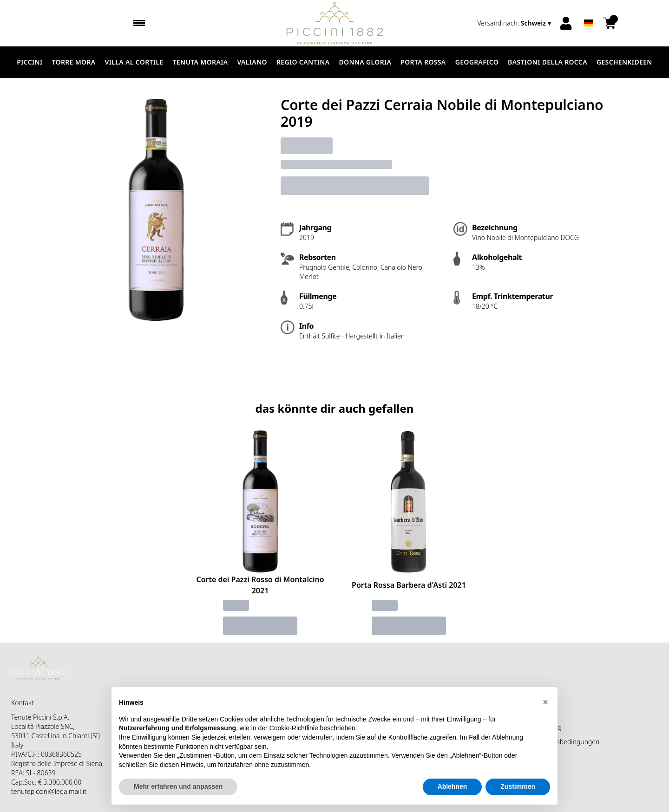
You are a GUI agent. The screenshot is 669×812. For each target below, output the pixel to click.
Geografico (477, 62)
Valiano (252, 62)
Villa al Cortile (134, 62)
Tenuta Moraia (200, 62)
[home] (335, 23)
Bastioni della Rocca (548, 62)
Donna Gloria (365, 62)
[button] (545, 723)
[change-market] (515, 23)
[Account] (566, 23)
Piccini (30, 62)
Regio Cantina (303, 62)
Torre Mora (74, 62)
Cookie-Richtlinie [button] (294, 749)
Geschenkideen (624, 62)
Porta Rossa (423, 62)
